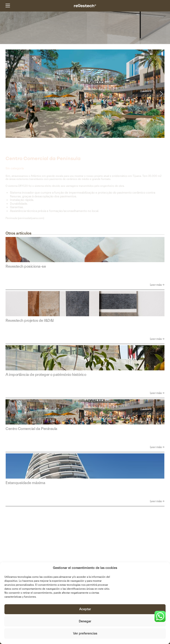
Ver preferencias (85, 634)
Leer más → (157, 285)
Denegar (85, 621)
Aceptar (85, 609)
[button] (9, 97)
